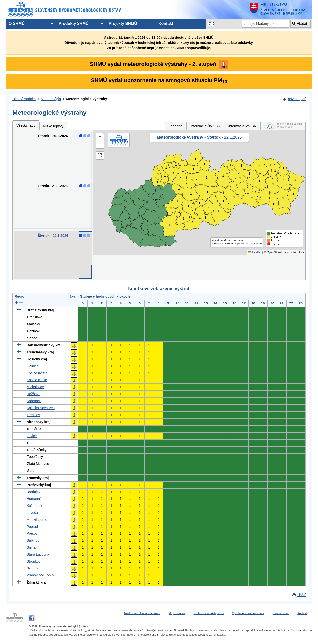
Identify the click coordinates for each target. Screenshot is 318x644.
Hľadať (302, 24)
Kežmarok (34, 506)
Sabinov (33, 540)
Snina (31, 547)
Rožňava (33, 394)
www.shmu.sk (131, 630)
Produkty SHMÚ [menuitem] (74, 23)
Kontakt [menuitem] (166, 23)
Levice (32, 436)
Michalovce (35, 387)
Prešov (32, 533)
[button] (100, 137)
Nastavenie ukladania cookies (142, 613)
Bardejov (33, 492)
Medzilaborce (37, 520)
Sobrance (34, 401)
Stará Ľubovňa (38, 554)
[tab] (283, 126)
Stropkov (33, 561)
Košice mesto (37, 373)
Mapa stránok (177, 613)
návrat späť (297, 99)
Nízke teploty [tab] (53, 126)
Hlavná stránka (24, 99)
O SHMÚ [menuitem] (17, 23)
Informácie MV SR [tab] (242, 126)
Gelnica (32, 366)
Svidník (32, 568)
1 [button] (157, 182)
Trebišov (33, 415)
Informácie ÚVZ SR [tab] (205, 126)
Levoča (32, 513)
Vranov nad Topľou (41, 575)
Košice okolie (37, 380)
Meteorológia (51, 99)
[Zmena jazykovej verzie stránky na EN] (211, 24)
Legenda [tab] (176, 126)
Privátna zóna (281, 613)
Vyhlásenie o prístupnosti (209, 613)
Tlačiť (301, 595)
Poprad (32, 527)
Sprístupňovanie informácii (248, 613)
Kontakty (303, 613)
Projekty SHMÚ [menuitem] (123, 23)
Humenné (34, 499)
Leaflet (255, 252)
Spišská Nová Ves (41, 408)
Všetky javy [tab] (26, 125)
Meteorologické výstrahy (86, 99)
